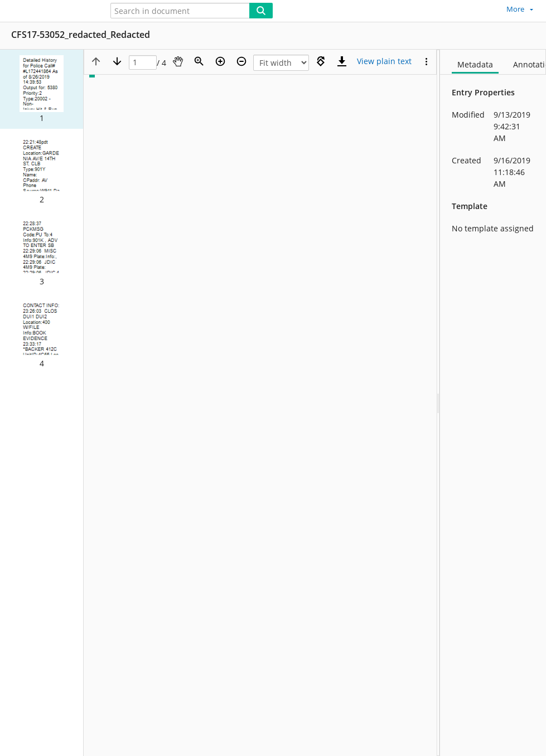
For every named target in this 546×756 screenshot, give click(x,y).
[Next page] (117, 61)
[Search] (261, 11)
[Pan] (178, 61)
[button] (42, 89)
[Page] (143, 63)
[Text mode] (384, 61)
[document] (493, 403)
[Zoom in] (220, 61)
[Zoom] (199, 61)
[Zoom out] (241, 61)
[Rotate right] (321, 61)
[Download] (342, 61)
